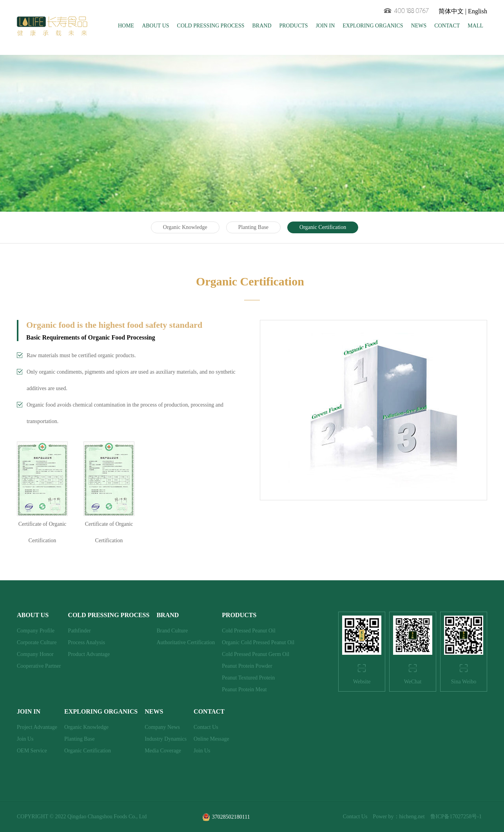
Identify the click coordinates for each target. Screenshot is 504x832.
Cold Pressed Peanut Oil (249, 631)
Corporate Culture (37, 642)
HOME (126, 26)
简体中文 (451, 11)
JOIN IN (325, 26)
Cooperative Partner (39, 666)
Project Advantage (37, 727)
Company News (162, 727)
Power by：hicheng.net (399, 817)
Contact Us (206, 727)
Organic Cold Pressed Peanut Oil (258, 642)
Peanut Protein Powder (247, 666)
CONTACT (447, 26)
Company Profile (36, 631)
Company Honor (35, 654)
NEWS (419, 26)
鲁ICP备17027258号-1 (456, 817)
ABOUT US (155, 26)
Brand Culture (172, 631)
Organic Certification (323, 227)
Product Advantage (89, 654)
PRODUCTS (294, 26)
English (478, 11)
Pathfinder (79, 631)
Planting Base (253, 227)
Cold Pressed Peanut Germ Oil (256, 654)
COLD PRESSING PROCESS (211, 26)
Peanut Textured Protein (248, 678)
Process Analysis (86, 642)
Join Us (25, 739)
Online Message (211, 739)
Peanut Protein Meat (244, 689)
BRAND (262, 26)
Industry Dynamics (166, 739)
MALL (475, 26)
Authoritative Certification (186, 642)
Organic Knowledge (185, 227)
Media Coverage (163, 751)
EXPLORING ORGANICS (373, 26)
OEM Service (32, 751)
